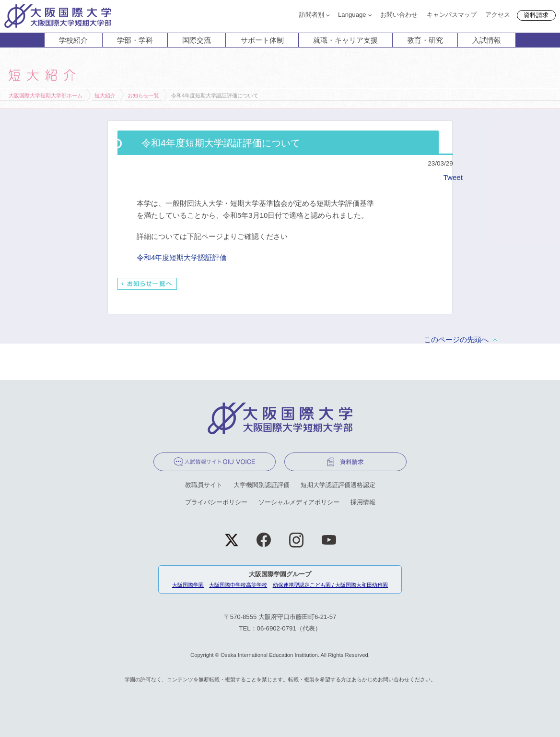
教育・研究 (425, 40)
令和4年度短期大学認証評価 (182, 257)
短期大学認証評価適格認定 (338, 485)
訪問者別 (312, 15)
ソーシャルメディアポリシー (299, 502)
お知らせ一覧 (143, 95)
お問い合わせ (399, 15)
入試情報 (487, 40)
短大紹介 (105, 95)
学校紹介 (73, 40)
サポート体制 (262, 40)
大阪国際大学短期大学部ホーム (46, 95)
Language (352, 15)
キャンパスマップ (452, 15)
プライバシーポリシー (216, 502)
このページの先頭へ (456, 339)
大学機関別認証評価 (262, 485)
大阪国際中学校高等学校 (238, 585)
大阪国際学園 (188, 585)
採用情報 (363, 502)
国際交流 (197, 40)
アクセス (498, 15)
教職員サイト (204, 485)
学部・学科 (135, 40)
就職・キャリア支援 (345, 40)
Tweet (453, 177)
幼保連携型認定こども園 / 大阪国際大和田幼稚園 (330, 585)
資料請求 (536, 15)
